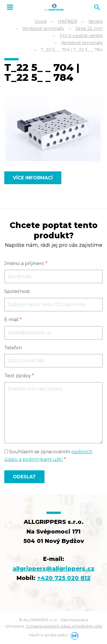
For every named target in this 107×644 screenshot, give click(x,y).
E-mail (13, 320)
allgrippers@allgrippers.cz (53, 569)
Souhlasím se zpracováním (48, 456)
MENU (10, 7)
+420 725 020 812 (64, 578)
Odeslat (24, 477)
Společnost (17, 291)
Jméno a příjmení (26, 263)
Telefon (13, 348)
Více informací (33, 178)
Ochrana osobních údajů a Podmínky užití (64, 626)
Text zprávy (19, 376)
